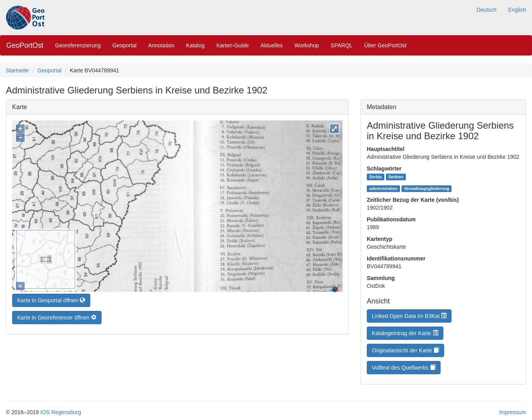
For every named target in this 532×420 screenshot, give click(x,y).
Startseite (17, 70)
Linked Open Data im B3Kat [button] (409, 316)
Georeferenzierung (78, 45)
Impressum (513, 412)
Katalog (195, 45)
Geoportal (124, 45)
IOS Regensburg (61, 412)
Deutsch (486, 10)
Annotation (161, 45)
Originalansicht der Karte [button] (405, 350)
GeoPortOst (25, 45)
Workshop (307, 45)
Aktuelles (272, 45)
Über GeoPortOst (385, 45)
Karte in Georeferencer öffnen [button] (57, 316)
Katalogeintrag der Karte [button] (405, 333)
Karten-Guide (233, 45)
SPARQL (342, 45)
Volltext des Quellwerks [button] (404, 368)
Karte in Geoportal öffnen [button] (51, 298)
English (517, 10)
